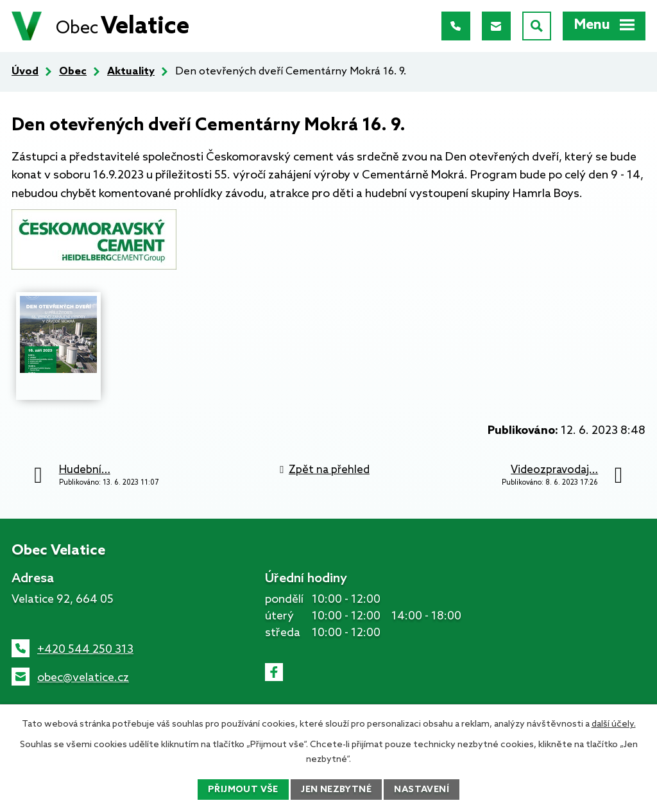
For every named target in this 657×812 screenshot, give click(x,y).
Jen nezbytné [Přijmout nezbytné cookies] (336, 790)
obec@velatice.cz (83, 678)
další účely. (614, 724)
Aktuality (131, 72)
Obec (73, 72)
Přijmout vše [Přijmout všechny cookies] (243, 790)
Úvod (25, 72)
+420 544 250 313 (85, 650)
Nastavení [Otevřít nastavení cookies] (422, 790)
